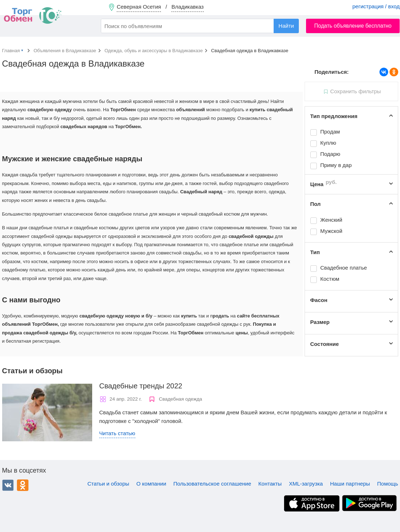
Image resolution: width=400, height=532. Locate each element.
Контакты (270, 484)
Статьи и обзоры (108, 484)
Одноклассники (23, 485)
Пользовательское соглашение (212, 484)
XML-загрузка (306, 484)
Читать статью (117, 433)
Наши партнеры (350, 484)
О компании (151, 484)
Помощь (388, 484)
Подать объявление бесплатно (353, 26)
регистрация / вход (376, 6)
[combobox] (200, 26)
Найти (286, 26)
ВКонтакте (8, 485)
